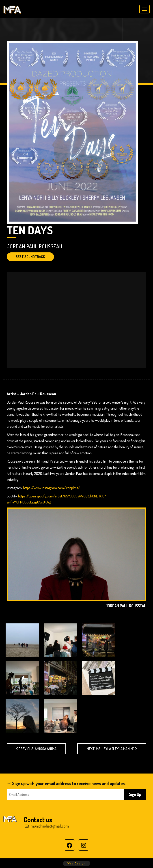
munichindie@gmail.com (47, 826)
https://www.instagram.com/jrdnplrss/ (52, 488)
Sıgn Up (135, 794)
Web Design (77, 863)
